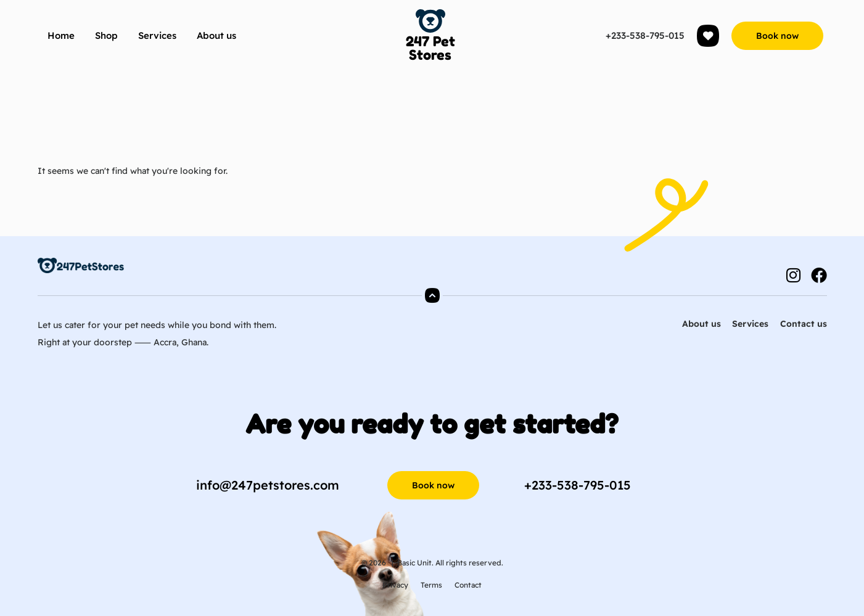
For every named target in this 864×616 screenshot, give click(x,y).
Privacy (395, 585)
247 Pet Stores (430, 48)
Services (157, 35)
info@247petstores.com (268, 485)
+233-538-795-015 (645, 35)
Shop (106, 35)
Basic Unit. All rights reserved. (450, 563)
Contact (468, 585)
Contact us (804, 324)
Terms (431, 585)
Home (61, 35)
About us (216, 35)
